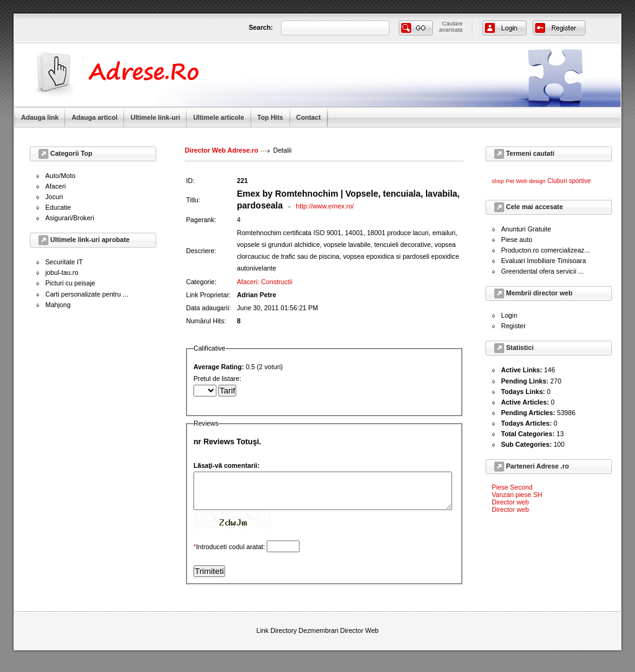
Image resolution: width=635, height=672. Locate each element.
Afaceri (56, 186)
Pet (510, 181)
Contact (309, 117)
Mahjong (58, 305)
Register (513, 326)
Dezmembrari (319, 626)
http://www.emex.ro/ (325, 206)
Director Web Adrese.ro (221, 150)
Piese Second (512, 487)
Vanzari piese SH (517, 495)
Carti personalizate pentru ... (87, 294)
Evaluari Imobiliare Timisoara (544, 261)
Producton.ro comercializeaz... (545, 250)
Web (522, 181)
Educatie (58, 207)
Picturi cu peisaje (70, 283)
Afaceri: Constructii (264, 269)
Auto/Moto (60, 176)
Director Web (360, 626)
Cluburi (557, 181)
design (537, 181)
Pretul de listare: (338, 379)
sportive (579, 181)
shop (498, 181)
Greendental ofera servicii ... (542, 271)
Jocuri (54, 197)
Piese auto (517, 240)
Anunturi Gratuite (526, 229)
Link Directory (276, 626)
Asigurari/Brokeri (70, 218)
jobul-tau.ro (62, 272)
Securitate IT (64, 262)
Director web (510, 502)
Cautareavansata (451, 27)
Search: (261, 27)
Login (509, 315)
